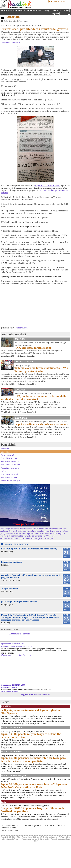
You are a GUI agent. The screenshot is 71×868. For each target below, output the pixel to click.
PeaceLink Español (12, 752)
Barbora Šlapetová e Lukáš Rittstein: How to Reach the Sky (29, 549)
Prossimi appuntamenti (17, 544)
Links (3, 471)
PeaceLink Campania (10, 465)
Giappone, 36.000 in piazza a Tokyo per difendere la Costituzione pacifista (33, 810)
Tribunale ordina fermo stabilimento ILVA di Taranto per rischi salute (42, 370)
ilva (26, 328)
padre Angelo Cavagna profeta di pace (19, 602)
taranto (20, 328)
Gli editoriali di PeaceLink (16, 21)
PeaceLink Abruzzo (9, 458)
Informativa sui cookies (29, 839)
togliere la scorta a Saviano (48, 185)
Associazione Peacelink (20, 634)
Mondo (18, 10)
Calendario (57, 10)
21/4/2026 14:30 (19, 685)
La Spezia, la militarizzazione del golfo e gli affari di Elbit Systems (32, 712)
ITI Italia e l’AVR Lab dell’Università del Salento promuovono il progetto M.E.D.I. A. (31, 576)
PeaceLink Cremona (10, 468)
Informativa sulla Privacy (11, 839)
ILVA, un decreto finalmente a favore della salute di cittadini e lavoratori (34, 398)
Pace (3, 10)
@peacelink (6, 644)
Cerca (63, 2)
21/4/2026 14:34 (19, 644)
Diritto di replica (44, 839)
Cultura (10, 10)
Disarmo (6, 706)
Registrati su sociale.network (35, 694)
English (55, 14)
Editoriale (13, 17)
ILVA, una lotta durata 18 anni (33, 348)
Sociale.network (10, 630)
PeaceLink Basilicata (10, 461)
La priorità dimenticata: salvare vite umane (41, 424)
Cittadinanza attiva (32, 10)
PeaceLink (8, 445)
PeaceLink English (9, 478)
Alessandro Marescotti (10, 43)
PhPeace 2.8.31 (65, 837)
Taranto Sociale (24, 362)
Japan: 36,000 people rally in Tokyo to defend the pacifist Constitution (31, 736)
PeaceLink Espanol (9, 474)
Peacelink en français (10, 481)
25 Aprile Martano (10, 589)
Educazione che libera (12, 562)
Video (66, 10)
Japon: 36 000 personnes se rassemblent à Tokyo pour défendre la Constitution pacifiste (34, 786)
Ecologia (46, 10)
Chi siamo (54, 2)
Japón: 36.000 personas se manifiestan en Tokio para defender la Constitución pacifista (33, 760)
